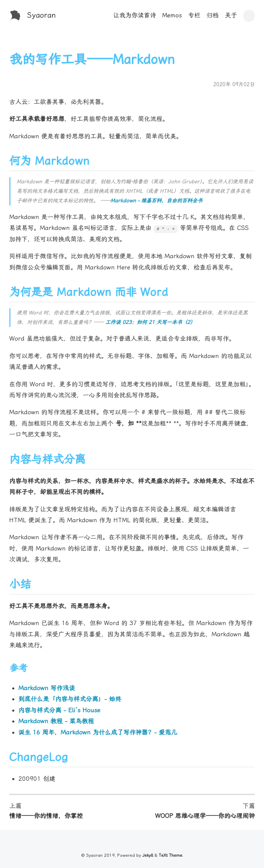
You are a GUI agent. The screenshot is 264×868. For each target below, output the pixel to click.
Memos (172, 15)
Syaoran (42, 15)
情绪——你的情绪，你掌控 (46, 816)
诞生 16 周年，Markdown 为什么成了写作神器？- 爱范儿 (98, 732)
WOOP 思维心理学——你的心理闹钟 (205, 816)
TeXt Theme (170, 855)
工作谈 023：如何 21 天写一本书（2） (150, 322)
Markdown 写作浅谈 (47, 688)
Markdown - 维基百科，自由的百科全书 (156, 201)
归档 (213, 15)
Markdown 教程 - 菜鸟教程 (56, 721)
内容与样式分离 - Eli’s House (59, 710)
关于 (231, 15)
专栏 (194, 15)
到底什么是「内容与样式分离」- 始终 (70, 699)
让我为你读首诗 (135, 15)
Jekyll (148, 855)
